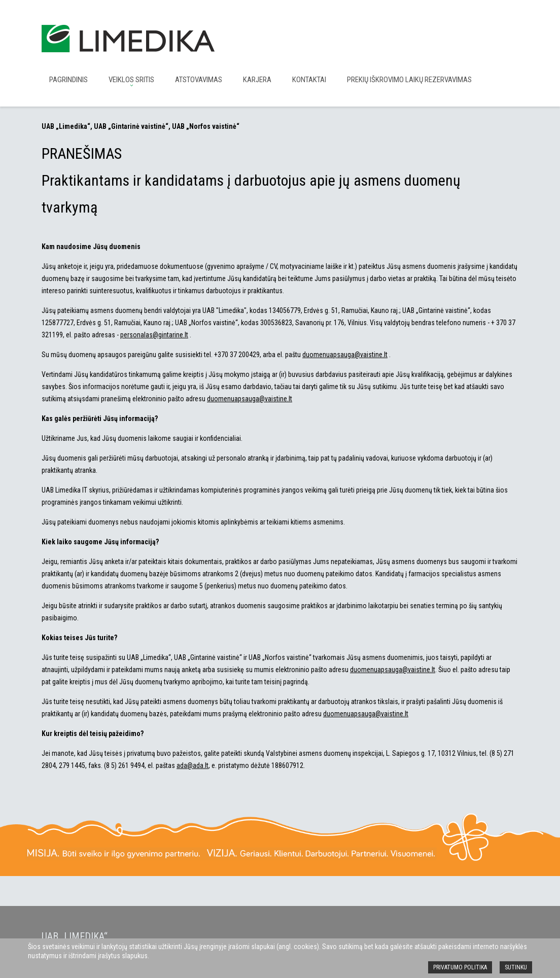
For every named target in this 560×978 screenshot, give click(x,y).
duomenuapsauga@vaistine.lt (345, 355)
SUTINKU (516, 967)
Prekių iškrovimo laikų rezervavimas (409, 80)
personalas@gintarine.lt (154, 335)
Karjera (257, 80)
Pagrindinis (68, 80)
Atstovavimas (199, 80)
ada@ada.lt (192, 765)
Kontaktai (309, 80)
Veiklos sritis (131, 80)
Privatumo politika (460, 967)
